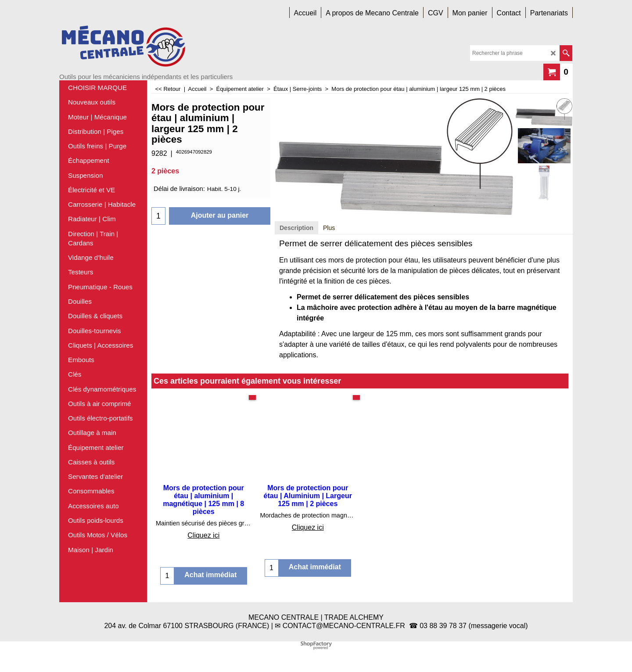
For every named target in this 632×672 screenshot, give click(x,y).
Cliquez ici (203, 535)
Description (296, 228)
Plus (329, 228)
